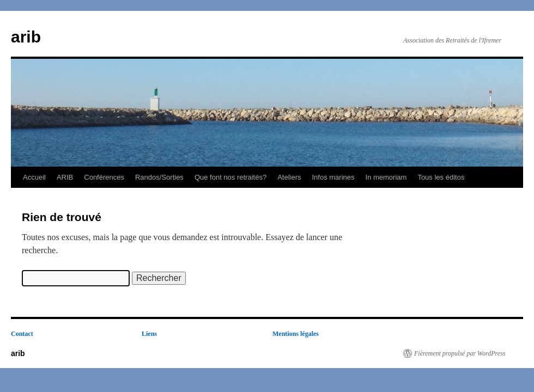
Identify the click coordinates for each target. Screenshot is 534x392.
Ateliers (289, 177)
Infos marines (333, 177)
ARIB (65, 177)
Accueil (34, 177)
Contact (22, 334)
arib (26, 37)
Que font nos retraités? (230, 177)
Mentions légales (296, 334)
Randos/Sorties (159, 177)
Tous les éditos (441, 177)
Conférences (104, 177)
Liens (149, 334)
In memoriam (386, 177)
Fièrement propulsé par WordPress (460, 353)
